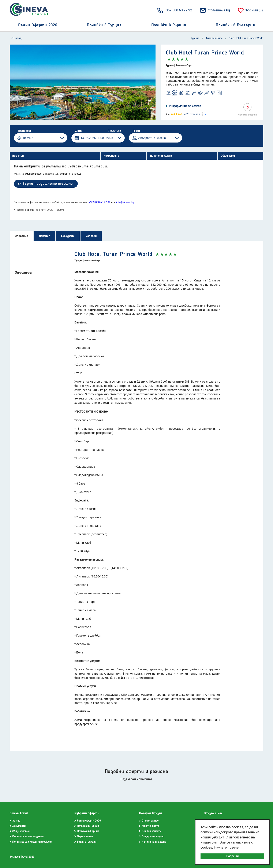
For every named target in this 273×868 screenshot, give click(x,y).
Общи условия (20, 831)
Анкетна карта (149, 826)
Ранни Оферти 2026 (88, 821)
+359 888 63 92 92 (174, 10)
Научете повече (226, 847)
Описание (21, 236)
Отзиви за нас (149, 821)
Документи (18, 826)
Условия (91, 236)
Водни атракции (85, 842)
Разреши (232, 856)
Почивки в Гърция (87, 831)
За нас (15, 821)
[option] (83, 82)
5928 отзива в (192, 114)
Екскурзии (68, 236)
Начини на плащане (152, 842)
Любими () (250, 10)
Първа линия (84, 837)
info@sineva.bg (215, 10)
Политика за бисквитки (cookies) (31, 842)
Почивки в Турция (87, 826)
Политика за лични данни (27, 837)
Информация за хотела (184, 106)
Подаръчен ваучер (152, 837)
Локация (44, 236)
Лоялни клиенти (150, 831)
